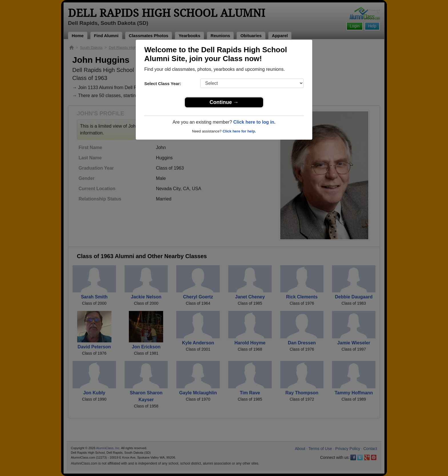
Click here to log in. (254, 122)
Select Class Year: (163, 84)
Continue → (224, 102)
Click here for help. (239, 131)
